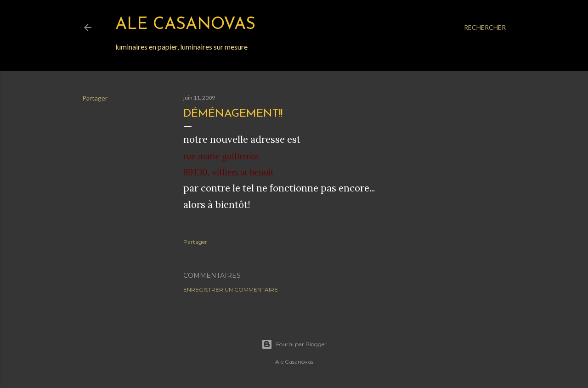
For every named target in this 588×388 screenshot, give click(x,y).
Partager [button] (95, 98)
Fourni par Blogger (294, 344)
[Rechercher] (485, 28)
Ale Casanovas (185, 25)
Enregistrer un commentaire (231, 290)
